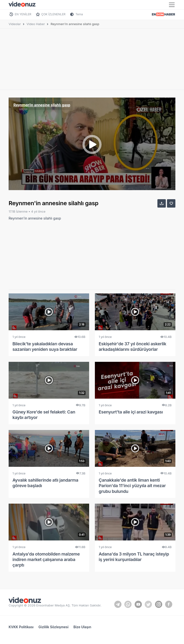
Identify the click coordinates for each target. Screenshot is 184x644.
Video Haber (36, 24)
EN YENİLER (23, 14)
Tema (79, 14)
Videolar (15, 24)
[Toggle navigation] (172, 5)
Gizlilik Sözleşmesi (54, 627)
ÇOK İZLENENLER (53, 14)
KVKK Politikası (21, 627)
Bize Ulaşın (82, 627)
